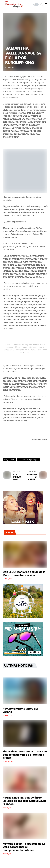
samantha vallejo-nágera (28, 460)
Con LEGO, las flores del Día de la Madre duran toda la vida (24, 574)
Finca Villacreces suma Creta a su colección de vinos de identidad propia (25, 755)
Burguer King (9, 460)
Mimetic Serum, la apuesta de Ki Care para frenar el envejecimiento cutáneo (24, 847)
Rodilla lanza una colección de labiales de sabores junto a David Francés (24, 801)
